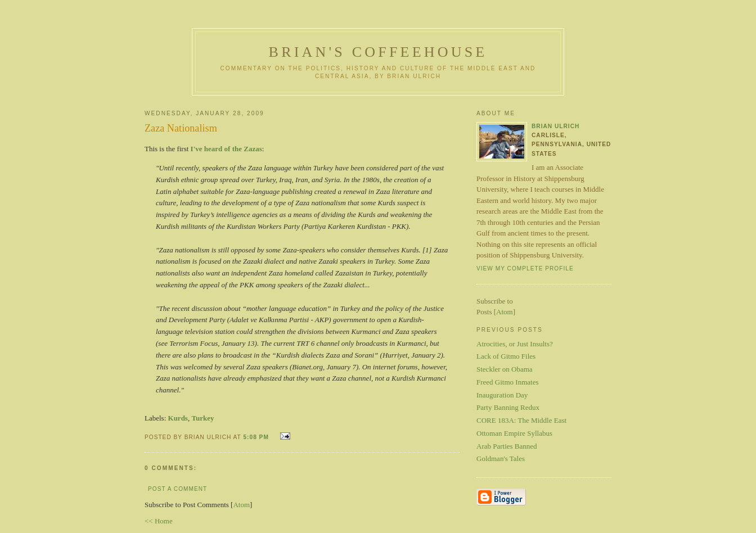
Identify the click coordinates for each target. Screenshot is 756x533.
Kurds (178, 418)
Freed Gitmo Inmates (507, 382)
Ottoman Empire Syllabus (514, 433)
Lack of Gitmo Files (506, 356)
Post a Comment (177, 489)
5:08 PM (257, 437)
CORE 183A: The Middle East (521, 420)
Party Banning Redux (508, 407)
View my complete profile (525, 268)
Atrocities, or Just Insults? (515, 344)
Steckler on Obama (505, 369)
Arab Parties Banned (507, 446)
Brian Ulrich (555, 126)
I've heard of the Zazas (226, 149)
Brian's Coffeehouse (378, 52)
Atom (241, 505)
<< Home (159, 521)
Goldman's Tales (501, 459)
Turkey (202, 418)
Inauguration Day (502, 395)
